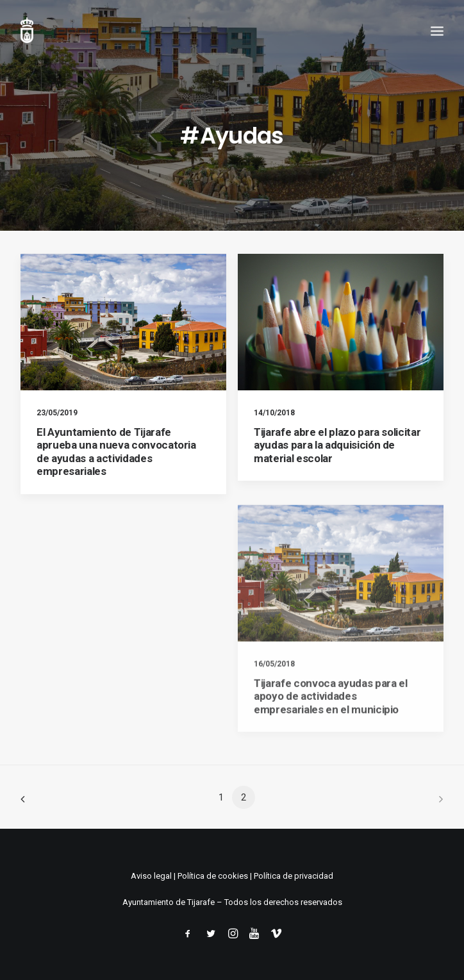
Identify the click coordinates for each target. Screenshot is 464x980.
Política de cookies (213, 876)
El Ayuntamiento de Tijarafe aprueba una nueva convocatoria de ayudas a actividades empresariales (116, 452)
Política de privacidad (294, 876)
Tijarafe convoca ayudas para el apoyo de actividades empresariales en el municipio (330, 734)
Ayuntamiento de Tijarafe (169, 902)
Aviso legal (151, 876)
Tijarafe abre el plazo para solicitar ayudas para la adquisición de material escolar (337, 445)
